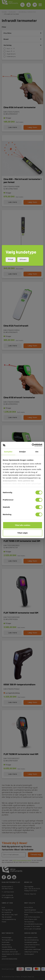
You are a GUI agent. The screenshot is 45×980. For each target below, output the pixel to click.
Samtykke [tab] (8, 452)
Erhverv (23, 259)
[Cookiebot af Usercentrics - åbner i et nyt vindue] (32, 445)
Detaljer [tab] (23, 452)
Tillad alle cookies (22, 525)
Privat (11, 259)
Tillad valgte (22, 533)
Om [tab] (37, 452)
